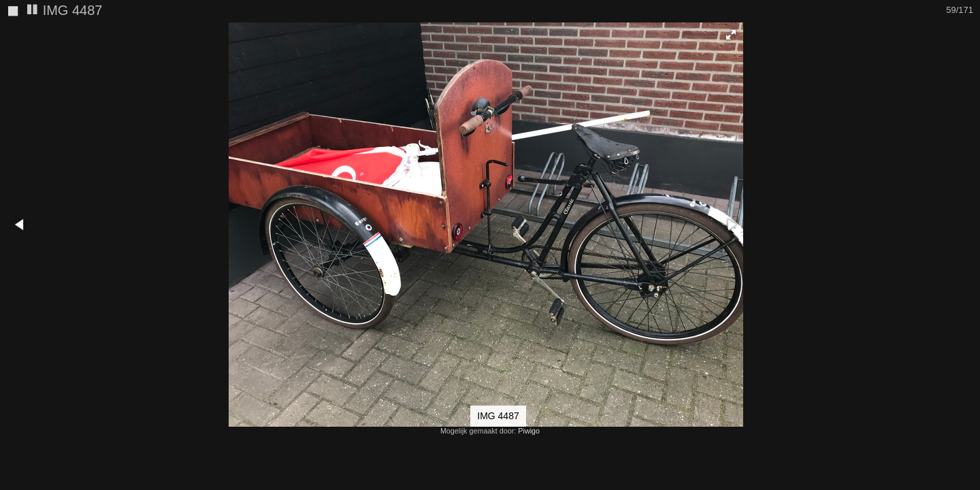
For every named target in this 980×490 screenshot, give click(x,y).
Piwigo (529, 431)
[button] (968, 35)
